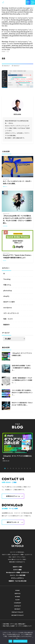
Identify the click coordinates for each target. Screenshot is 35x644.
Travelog (7, 279)
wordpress (8, 308)
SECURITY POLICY (18, 615)
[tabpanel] (18, 449)
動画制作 (6, 325)
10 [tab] (30, 469)
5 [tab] (16, 469)
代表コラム (7, 285)
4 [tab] (13, 469)
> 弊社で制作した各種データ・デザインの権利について (17, 626)
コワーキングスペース (11, 313)
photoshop (8, 290)
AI (4, 273)
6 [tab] (19, 469)
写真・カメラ (8, 319)
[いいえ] (33, 637)
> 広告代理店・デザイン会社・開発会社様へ (14, 624)
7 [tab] (22, 469)
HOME (17, 590)
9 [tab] (27, 469)
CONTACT (18, 606)
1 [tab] (5, 469)
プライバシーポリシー (20, 641)
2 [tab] (8, 469)
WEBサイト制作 (9, 302)
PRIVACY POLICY (17, 612)
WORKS (17, 597)
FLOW (18, 600)
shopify (6, 296)
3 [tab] (11, 469)
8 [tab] (25, 469)
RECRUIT (17, 609)
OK (10, 641)
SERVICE (18, 594)
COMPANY (17, 603)
